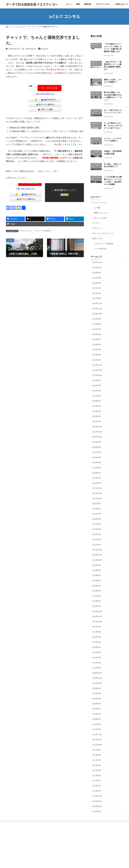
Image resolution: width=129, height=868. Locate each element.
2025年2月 (96, 293)
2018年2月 (96, 724)
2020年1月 (96, 606)
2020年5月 (96, 586)
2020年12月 (97, 550)
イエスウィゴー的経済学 (43, 231)
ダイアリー (97, 223)
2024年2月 (96, 355)
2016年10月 (97, 806)
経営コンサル (98, 238)
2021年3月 (96, 534)
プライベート (98, 228)
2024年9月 (96, 319)
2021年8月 (96, 509)
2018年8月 (96, 693)
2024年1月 (96, 360)
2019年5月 (96, 647)
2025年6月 (96, 273)
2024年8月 (96, 324)
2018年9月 (96, 688)
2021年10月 (97, 498)
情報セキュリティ (101, 213)
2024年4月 (96, 345)
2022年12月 (97, 427)
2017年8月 (96, 755)
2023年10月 (97, 375)
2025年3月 (96, 288)
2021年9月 (96, 504)
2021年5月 (96, 524)
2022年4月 (96, 468)
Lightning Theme (64, 834)
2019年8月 (96, 632)
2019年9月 (96, 627)
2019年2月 (96, 663)
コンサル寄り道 (100, 249)
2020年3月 (96, 596)
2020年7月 (96, 575)
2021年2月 (96, 539)
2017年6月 (96, 765)
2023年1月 (96, 421)
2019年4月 (96, 652)
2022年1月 (96, 483)
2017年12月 (97, 734)
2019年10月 (97, 622)
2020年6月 (96, 580)
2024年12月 (97, 303)
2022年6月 (96, 457)
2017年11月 (97, 740)
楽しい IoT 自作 (100, 218)
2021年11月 (97, 493)
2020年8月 (96, 570)
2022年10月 (97, 437)
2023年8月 (96, 386)
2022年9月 (96, 442)
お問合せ (73, 823)
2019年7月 (96, 637)
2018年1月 (96, 729)
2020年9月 (96, 565)
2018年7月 (96, 699)
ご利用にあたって (59, 823)
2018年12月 (97, 673)
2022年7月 (96, 452)
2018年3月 (96, 719)
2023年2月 (96, 416)
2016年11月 (97, 801)
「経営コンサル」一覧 (46, 171)
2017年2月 (96, 786)
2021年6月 (96, 519)
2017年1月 (96, 791)
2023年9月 (96, 380)
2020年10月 (97, 560)
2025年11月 (97, 262)
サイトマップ (86, 823)
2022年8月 (96, 447)
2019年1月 (96, 668)
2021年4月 (96, 529)
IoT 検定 (97, 208)
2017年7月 (96, 760)
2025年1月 (96, 298)
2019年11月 (97, 616)
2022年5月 (96, 463)
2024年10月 (97, 314)
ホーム (11, 823)
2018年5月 (96, 709)
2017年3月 (96, 781)
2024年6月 (96, 334)
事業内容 (29, 823)
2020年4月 (96, 591)
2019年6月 (96, 642)
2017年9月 (96, 750)
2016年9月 (96, 811)
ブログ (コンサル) (43, 823)
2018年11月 (97, 678)
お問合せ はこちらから (16, 178)
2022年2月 (96, 478)
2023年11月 (97, 370)
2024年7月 (96, 329)
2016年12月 (97, 796)
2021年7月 (96, 514)
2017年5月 (96, 770)
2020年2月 (96, 601)
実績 (19, 823)
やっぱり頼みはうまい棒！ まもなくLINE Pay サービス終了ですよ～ (113, 126)
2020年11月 (97, 555)
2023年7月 (96, 391)
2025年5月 (96, 278)
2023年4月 (96, 406)
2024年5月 (96, 339)
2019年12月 (97, 611)
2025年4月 (96, 283)
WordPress (51, 834)
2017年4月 (96, 776)
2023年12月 (97, 365)
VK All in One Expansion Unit (81, 834)
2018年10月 (97, 683)
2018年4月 (96, 714)
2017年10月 (97, 745)
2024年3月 (96, 350)
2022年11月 (97, 432)
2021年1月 (96, 545)
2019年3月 (96, 657)
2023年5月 (96, 401)
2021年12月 (97, 488)
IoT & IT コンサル (26, 231)
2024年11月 (97, 309)
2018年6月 (96, 704)
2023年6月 (96, 396)
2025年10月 (97, 268)
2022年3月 (96, 473)
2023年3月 (96, 411)
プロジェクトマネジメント (103, 233)
